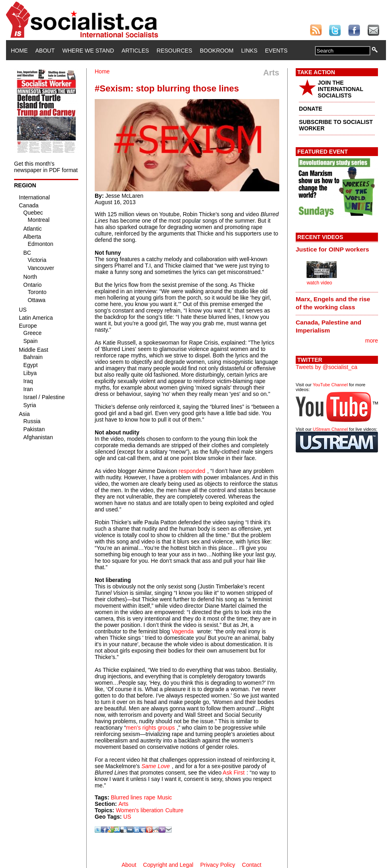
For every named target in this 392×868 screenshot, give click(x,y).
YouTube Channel (330, 385)
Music (165, 797)
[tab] (337, 249)
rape (150, 797)
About (45, 51)
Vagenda (182, 631)
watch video (319, 283)
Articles (135, 51)
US (127, 817)
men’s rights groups (150, 728)
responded (192, 471)
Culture (174, 810)
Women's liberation (140, 810)
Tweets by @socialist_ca (327, 367)
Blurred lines (126, 797)
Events (276, 51)
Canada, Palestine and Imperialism (328, 326)
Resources (174, 51)
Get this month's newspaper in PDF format (46, 167)
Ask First (234, 773)
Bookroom (217, 51)
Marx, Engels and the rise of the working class (333, 303)
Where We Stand (88, 51)
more (372, 341)
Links (249, 51)
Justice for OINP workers (332, 249)
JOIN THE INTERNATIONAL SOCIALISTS (340, 89)
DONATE (311, 109)
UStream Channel (330, 429)
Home (19, 51)
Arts (123, 804)
